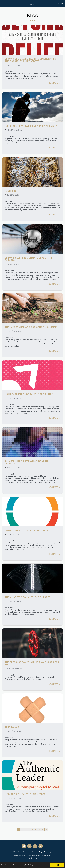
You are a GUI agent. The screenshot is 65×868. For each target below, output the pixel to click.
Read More (54, 83)
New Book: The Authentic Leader (25, 794)
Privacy (35, 858)
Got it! (57, 864)
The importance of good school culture (31, 327)
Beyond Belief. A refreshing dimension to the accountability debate (30, 60)
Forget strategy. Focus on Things (26, 530)
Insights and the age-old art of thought (31, 126)
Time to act (12, 727)
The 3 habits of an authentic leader (28, 597)
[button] (3, 3)
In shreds (11, 191)
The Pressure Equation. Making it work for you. (32, 663)
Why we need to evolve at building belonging (27, 462)
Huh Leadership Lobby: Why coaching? (29, 394)
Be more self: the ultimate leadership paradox (29, 259)
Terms (28, 858)
